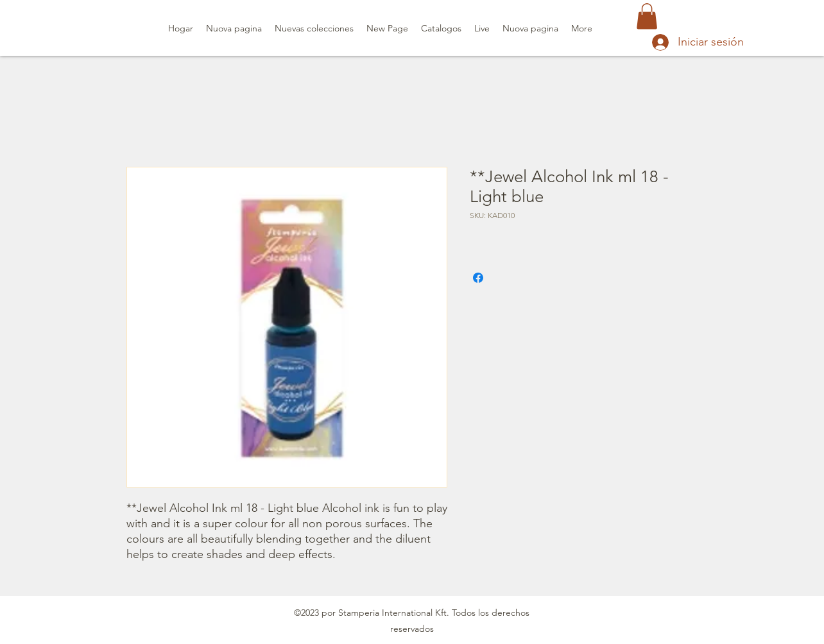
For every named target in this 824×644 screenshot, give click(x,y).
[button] (647, 16)
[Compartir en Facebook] (478, 278)
